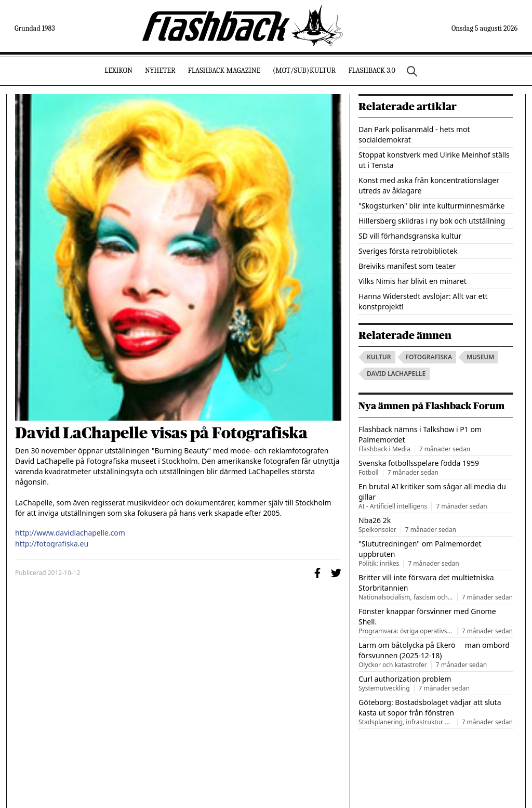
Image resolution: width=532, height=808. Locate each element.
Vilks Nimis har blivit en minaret (413, 281)
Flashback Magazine (224, 70)
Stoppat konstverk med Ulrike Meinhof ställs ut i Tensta (434, 160)
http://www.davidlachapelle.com (70, 533)
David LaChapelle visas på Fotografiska (161, 433)
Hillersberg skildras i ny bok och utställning (432, 221)
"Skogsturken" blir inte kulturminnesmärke (431, 206)
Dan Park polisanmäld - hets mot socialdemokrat (414, 134)
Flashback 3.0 (371, 70)
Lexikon (118, 70)
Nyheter (160, 70)
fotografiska (429, 357)
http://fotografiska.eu (52, 544)
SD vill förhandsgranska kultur (410, 236)
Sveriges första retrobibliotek (408, 251)
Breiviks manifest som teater (407, 266)
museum (481, 357)
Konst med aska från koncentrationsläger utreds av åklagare (429, 185)
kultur (379, 357)
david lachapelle (396, 374)
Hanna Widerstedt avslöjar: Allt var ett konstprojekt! (423, 301)
